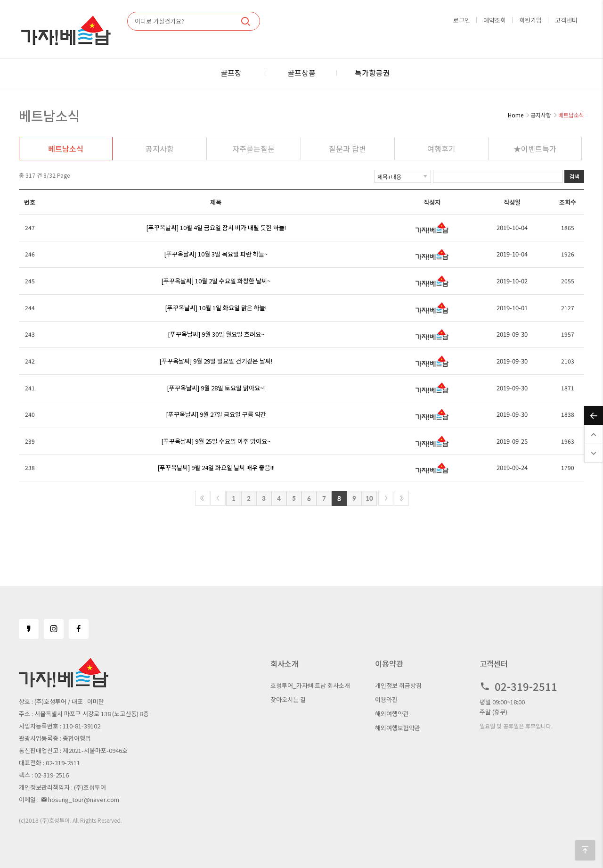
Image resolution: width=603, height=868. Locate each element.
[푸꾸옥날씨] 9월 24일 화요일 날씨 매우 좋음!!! (216, 467)
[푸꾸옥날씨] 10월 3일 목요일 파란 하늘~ (216, 254)
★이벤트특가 (535, 149)
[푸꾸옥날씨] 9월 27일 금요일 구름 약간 (216, 414)
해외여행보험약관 (398, 728)
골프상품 (301, 73)
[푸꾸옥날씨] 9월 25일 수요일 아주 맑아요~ (216, 441)
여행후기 (441, 149)
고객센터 (566, 20)
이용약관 (386, 699)
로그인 (462, 20)
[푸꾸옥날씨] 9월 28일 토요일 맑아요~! (216, 388)
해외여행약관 (392, 714)
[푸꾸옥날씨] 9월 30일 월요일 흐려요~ (216, 334)
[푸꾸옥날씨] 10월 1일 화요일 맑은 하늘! (216, 308)
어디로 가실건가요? (159, 21)
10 (369, 498)
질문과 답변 (347, 149)
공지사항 (160, 149)
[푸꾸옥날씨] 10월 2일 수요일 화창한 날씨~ (216, 281)
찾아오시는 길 (288, 699)
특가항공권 (372, 73)
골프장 (231, 73)
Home (516, 115)
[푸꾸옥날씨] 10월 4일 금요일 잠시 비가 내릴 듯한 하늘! (216, 227)
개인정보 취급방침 (398, 685)
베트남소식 (66, 149)
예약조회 (495, 20)
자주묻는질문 (253, 149)
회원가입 (530, 20)
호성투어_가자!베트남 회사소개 (310, 685)
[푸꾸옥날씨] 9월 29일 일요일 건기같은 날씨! (216, 361)
